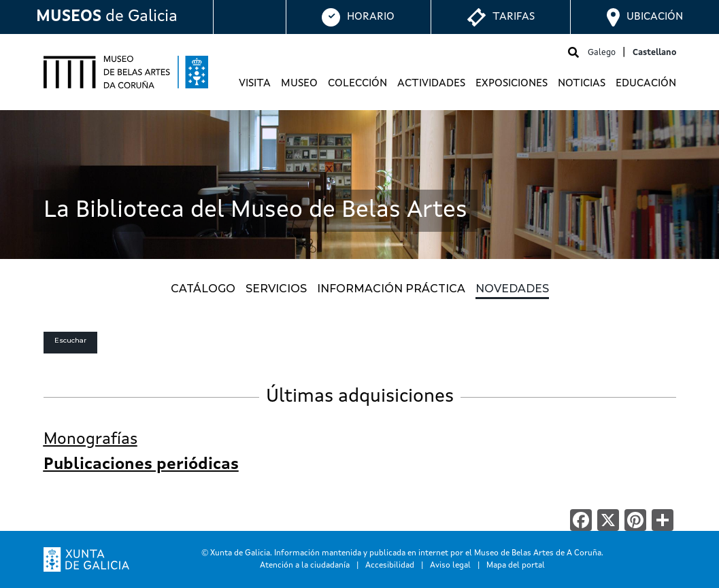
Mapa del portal (516, 566)
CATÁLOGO (203, 289)
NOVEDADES (512, 289)
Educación (646, 84)
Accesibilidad (390, 566)
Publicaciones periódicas (141, 465)
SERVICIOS (276, 289)
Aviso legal (450, 566)
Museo (299, 84)
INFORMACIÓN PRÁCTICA (391, 289)
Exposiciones (512, 84)
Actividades (431, 84)
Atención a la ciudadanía (305, 566)
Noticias (582, 84)
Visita (255, 84)
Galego (602, 53)
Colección (357, 84)
